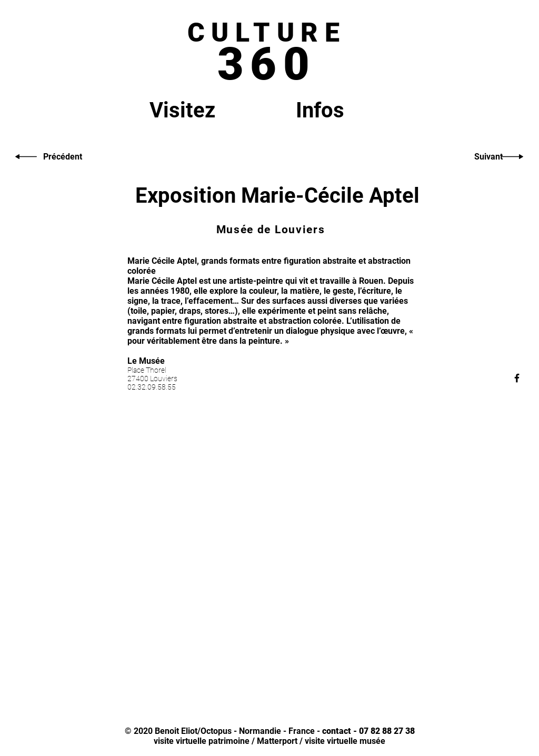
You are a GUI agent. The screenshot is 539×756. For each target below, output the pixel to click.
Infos (320, 110)
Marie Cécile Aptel (162, 281)
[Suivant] (488, 157)
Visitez (182, 110)
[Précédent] (63, 157)
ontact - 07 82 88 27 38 (371, 731)
